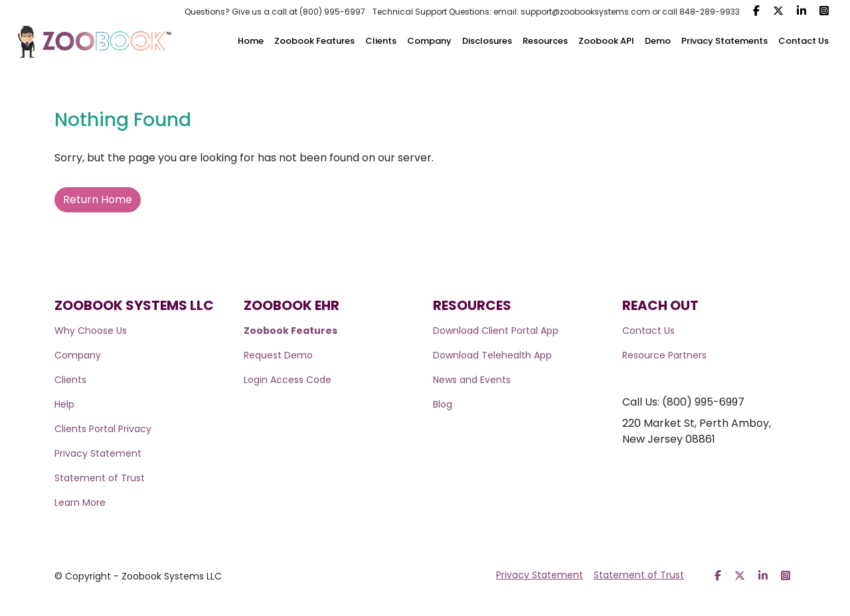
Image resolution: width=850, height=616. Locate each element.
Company (429, 41)
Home (251, 41)
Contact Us (804, 41)
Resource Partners (664, 355)
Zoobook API (606, 41)
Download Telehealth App (492, 355)
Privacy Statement (98, 453)
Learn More (80, 502)
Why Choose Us (91, 331)
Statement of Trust (100, 478)
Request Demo (278, 355)
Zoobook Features (314, 41)
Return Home (98, 199)
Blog (443, 404)
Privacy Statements (724, 41)
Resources (545, 41)
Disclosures (487, 41)
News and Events (472, 380)
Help (64, 404)
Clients (381, 41)
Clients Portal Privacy (103, 429)
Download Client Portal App (496, 331)
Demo (658, 41)
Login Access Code (288, 380)
